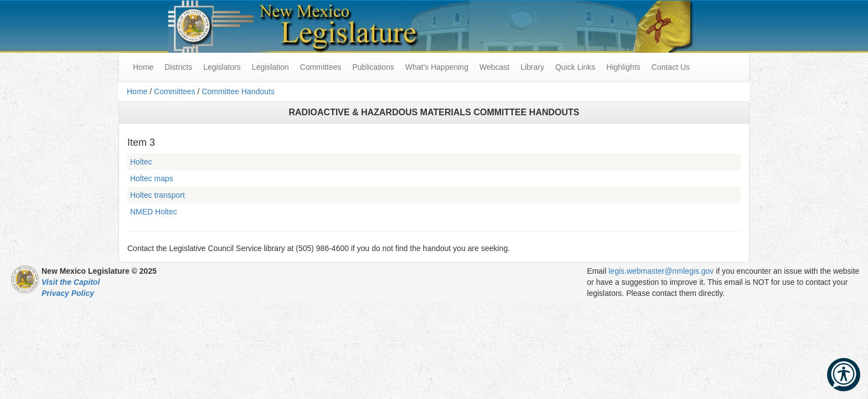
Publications (373, 67)
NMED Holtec (154, 212)
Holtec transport (157, 195)
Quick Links (575, 67)
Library (532, 67)
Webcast (494, 67)
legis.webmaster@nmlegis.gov (661, 271)
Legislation (270, 67)
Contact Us (671, 67)
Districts (178, 67)
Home (137, 91)
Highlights (623, 67)
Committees (321, 67)
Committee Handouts (238, 91)
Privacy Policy (68, 293)
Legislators (222, 67)
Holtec (141, 162)
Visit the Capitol (71, 282)
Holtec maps (152, 178)
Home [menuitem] (143, 67)
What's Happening (437, 67)
